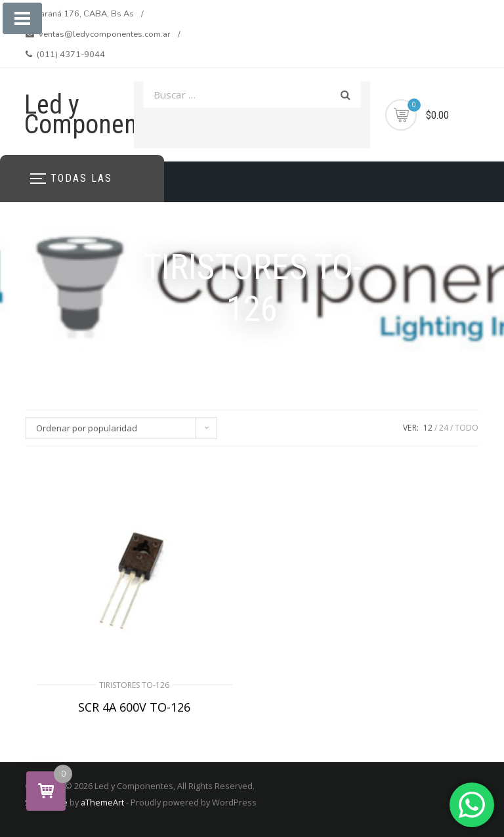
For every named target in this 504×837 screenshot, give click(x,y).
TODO (467, 428)
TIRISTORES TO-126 (134, 685)
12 (428, 428)
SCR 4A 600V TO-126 (134, 707)
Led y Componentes (97, 115)
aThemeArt (102, 802)
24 (444, 428)
